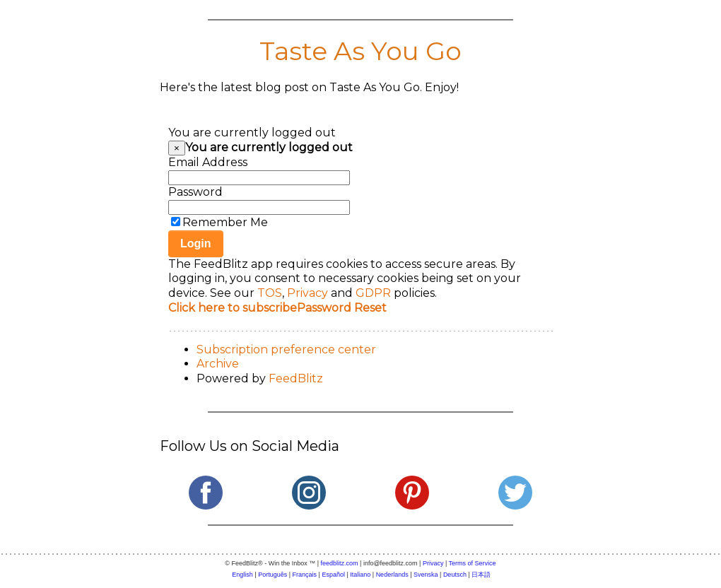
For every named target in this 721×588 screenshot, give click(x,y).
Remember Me (225, 222)
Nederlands (392, 575)
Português (272, 575)
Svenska (426, 575)
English (242, 575)
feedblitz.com (340, 563)
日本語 (481, 575)
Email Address (208, 162)
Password (195, 192)
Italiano (360, 575)
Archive (218, 364)
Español (333, 575)
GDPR (373, 293)
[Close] (177, 148)
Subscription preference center (286, 349)
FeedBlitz (296, 378)
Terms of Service (473, 563)
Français (305, 575)
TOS (270, 293)
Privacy (307, 293)
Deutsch (455, 575)
